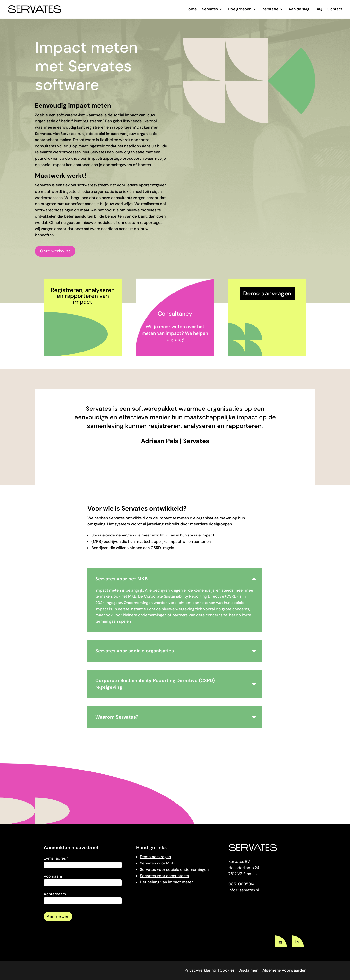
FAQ (318, 9)
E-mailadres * (56, 858)
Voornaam (53, 876)
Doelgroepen (240, 9)
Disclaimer (248, 970)
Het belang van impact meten (167, 882)
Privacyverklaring (200, 970)
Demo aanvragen (155, 857)
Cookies (227, 970)
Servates (210, 9)
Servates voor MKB (157, 863)
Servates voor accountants (164, 876)
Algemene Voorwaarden (284, 970)
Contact (335, 9)
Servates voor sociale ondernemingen (174, 869)
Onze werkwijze (55, 251)
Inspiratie (270, 9)
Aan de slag (299, 9)
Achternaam (55, 894)
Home (191, 9)
